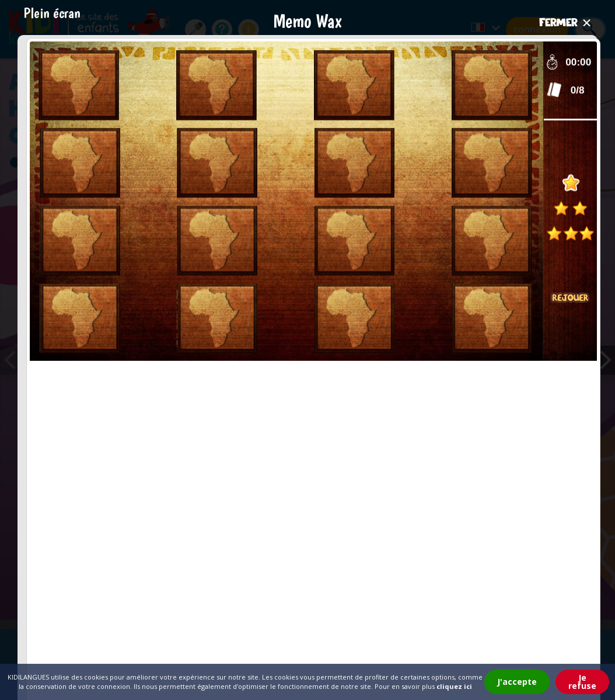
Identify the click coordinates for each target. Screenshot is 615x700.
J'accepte (517, 682)
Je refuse (582, 682)
